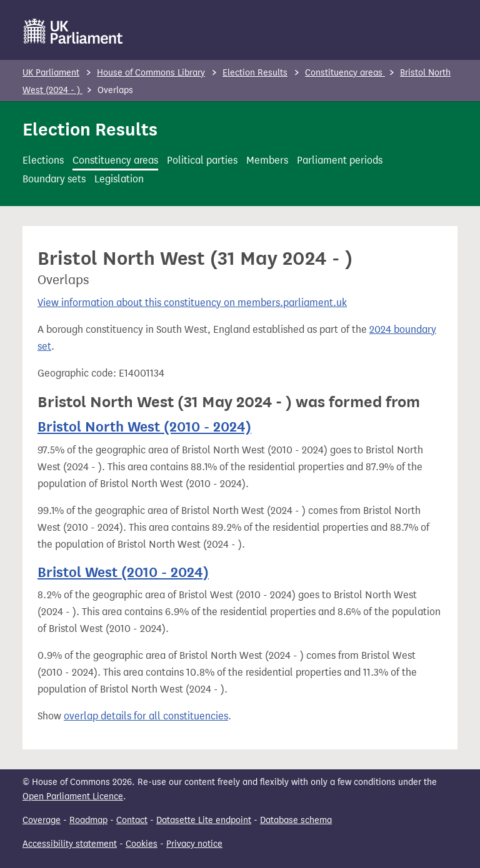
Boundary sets (54, 179)
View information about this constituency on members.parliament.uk (192, 303)
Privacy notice (194, 844)
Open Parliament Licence (73, 796)
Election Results (255, 73)
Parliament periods (340, 160)
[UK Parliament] (73, 31)
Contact (132, 820)
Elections (43, 160)
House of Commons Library (151, 73)
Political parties (202, 160)
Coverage (42, 820)
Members (267, 160)
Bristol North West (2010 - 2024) (144, 427)
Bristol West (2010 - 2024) (123, 572)
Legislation (119, 179)
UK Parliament (51, 73)
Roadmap (88, 820)
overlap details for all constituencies (146, 716)
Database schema (296, 820)
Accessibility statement (70, 844)
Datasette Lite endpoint (204, 820)
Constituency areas (345, 73)
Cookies (142, 844)
